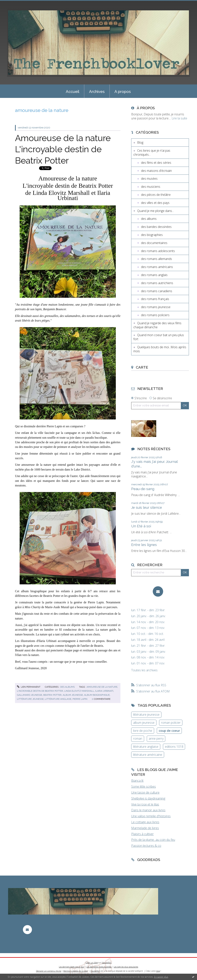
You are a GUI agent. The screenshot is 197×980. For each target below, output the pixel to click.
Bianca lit (137, 781)
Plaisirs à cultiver (142, 834)
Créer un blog (92, 963)
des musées (149, 179)
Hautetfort (107, 963)
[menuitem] (73, 91)
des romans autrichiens (157, 283)
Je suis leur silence (147, 507)
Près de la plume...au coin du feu (153, 840)
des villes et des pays (155, 203)
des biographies (152, 235)
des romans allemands (157, 259)
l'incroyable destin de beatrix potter (40, 691)
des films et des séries (156, 163)
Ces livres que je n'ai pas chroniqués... (152, 153)
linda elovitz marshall (79, 691)
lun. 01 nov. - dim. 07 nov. (148, 663)
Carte (142, 367)
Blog (140, 142)
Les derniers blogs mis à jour (72, 967)
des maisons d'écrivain (156, 171)
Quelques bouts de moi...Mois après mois (160, 349)
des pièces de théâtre (156, 195)
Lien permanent (29, 687)
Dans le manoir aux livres (148, 810)
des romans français (155, 299)
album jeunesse (73, 695)
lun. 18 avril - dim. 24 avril (148, 640)
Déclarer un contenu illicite (49, 971)
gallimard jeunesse (30, 695)
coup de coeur (169, 731)
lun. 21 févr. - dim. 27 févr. (148, 646)
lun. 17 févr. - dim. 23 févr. (148, 610)
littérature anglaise (58, 699)
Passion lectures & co (146, 846)
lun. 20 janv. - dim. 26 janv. (148, 616)
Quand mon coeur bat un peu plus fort (159, 337)
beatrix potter (52, 695)
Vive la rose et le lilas (145, 804)
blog (158, 971)
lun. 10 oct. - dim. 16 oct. (147, 634)
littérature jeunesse (30, 699)
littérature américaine (148, 755)
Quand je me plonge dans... (155, 211)
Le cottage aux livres (145, 822)
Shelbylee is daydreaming (148, 798)
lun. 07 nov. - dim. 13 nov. (148, 628)
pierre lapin (80, 699)
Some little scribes (144, 786)
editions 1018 (174, 747)
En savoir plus (161, 977)
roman (138, 739)
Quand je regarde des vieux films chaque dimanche (157, 325)
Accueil (73, 92)
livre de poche (143, 731)
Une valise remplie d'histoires (151, 816)
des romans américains (157, 267)
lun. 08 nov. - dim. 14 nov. (148, 657)
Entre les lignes (144, 545)
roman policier (171, 723)
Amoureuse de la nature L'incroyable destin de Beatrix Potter (63, 149)
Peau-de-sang (143, 489)
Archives (97, 92)
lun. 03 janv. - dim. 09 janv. (148, 652)
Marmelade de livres (145, 828)
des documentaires (154, 243)
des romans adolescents (158, 251)
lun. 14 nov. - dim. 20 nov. (148, 622)
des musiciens (151, 187)
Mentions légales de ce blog (76, 971)
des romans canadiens (157, 291)
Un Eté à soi (141, 526)
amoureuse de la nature (102, 687)
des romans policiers (155, 315)
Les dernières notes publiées (99, 967)
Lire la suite (179, 118)
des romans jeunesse (156, 307)
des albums (67, 687)
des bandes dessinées (156, 227)
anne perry (156, 739)
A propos (123, 92)
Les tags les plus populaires (126, 967)
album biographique (97, 695)
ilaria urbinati (104, 691)
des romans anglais (154, 275)
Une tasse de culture (145, 792)
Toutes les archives (144, 670)
